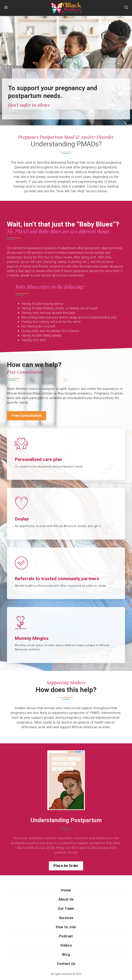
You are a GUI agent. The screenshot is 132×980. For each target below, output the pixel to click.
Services (66, 918)
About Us (66, 899)
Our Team (66, 909)
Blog (66, 955)
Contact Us (66, 964)
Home (66, 890)
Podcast (66, 936)
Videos (66, 945)
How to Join (66, 927)
